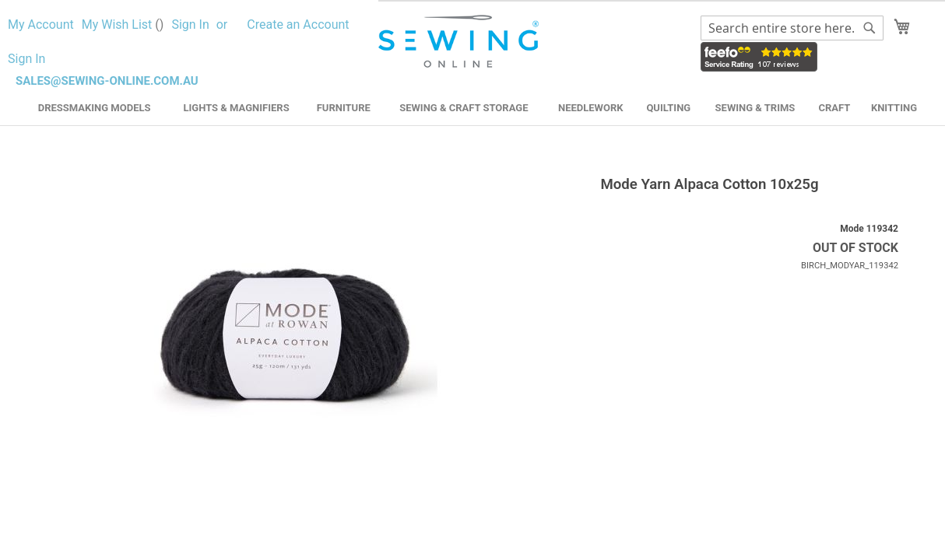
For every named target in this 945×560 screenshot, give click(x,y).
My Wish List (123, 24)
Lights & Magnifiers (236, 108)
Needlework (591, 108)
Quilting (668, 108)
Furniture (344, 108)
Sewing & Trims (755, 108)
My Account (41, 24)
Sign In (190, 24)
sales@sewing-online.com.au (107, 81)
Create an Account (298, 24)
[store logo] (460, 42)
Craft (834, 108)
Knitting (894, 108)
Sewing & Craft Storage (464, 108)
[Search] (869, 28)
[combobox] (792, 28)
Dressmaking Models (95, 108)
